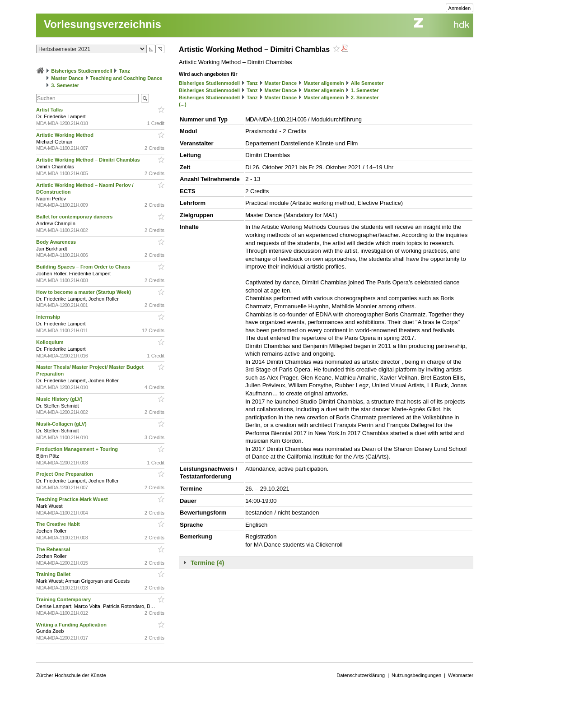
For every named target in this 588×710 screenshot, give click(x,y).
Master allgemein (324, 83)
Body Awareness (57, 242)
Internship (49, 317)
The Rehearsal (54, 549)
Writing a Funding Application (72, 625)
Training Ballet (54, 574)
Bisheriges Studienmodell (82, 71)
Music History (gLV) (60, 399)
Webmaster (461, 675)
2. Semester (365, 97)
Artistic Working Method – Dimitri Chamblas (89, 160)
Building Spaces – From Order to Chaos (84, 267)
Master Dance (67, 78)
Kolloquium (51, 342)
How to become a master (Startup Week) (84, 292)
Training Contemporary (64, 599)
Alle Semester (367, 83)
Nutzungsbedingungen (416, 675)
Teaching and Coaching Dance (126, 78)
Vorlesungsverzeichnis (103, 24)
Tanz (124, 71)
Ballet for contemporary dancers (75, 217)
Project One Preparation (65, 474)
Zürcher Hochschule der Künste (71, 675)
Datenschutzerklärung (361, 675)
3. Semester (65, 85)
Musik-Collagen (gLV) (62, 424)
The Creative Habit (59, 524)
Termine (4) (207, 563)
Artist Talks (50, 110)
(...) (183, 104)
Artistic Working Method (65, 135)
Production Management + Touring (78, 449)
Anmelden (460, 8)
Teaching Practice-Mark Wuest (73, 499)
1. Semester (365, 90)
